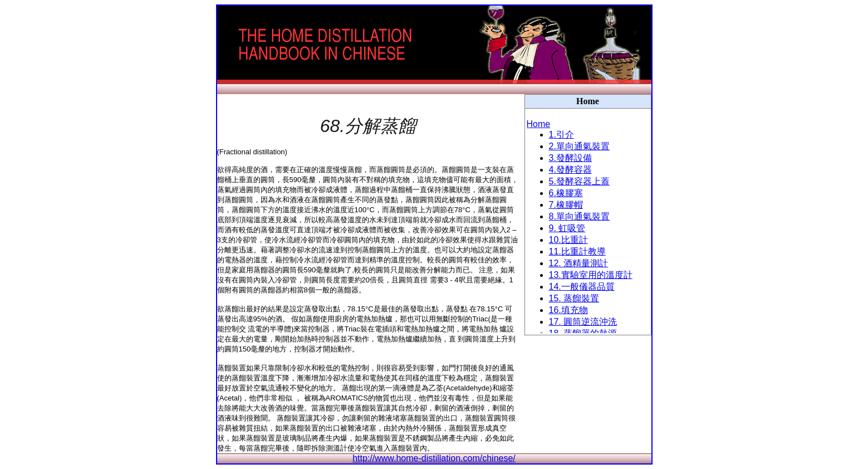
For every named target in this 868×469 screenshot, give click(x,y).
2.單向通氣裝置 (579, 146)
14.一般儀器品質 (582, 287)
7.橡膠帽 (566, 205)
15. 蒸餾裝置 (574, 298)
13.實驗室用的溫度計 (591, 275)
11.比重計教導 (577, 251)
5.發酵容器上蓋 (579, 181)
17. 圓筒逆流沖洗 (583, 322)
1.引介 (561, 135)
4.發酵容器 (570, 170)
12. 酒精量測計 (579, 263)
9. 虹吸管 (567, 228)
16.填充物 (568, 310)
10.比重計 (568, 240)
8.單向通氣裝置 (579, 216)
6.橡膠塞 (566, 193)
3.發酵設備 (570, 158)
